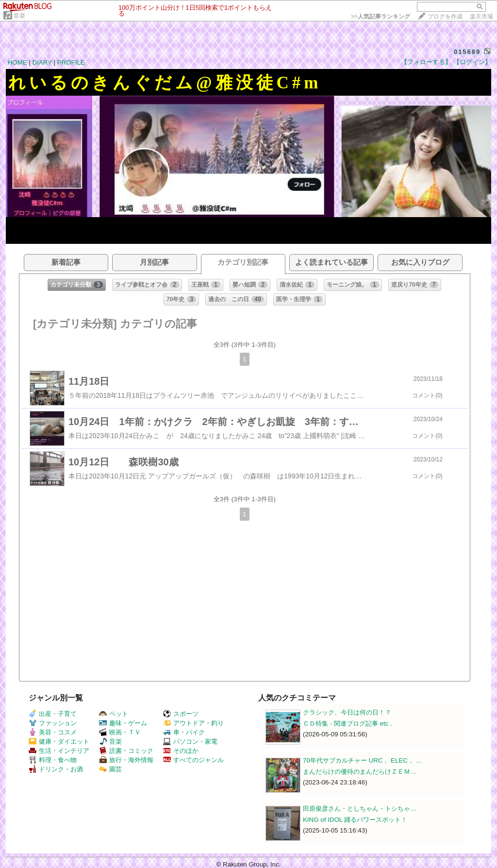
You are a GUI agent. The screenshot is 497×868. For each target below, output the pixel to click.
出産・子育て (53, 714)
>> (381, 17)
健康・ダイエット (59, 741)
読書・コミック (126, 751)
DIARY (42, 62)
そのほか (181, 751)
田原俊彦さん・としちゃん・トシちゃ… (360, 808)
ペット (114, 714)
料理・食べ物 (53, 760)
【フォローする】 (426, 62)
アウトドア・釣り (193, 723)
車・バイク (184, 732)
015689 (467, 52)
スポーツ (181, 714)
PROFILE (71, 62)
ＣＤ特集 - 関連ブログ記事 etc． (349, 723)
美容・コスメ (53, 732)
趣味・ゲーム (123, 723)
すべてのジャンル (193, 760)
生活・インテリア (59, 751)
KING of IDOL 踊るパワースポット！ (355, 820)
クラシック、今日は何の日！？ (347, 712)
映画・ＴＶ (120, 732)
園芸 (110, 769)
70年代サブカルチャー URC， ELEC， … (363, 760)
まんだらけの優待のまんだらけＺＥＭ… (360, 772)
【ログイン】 (472, 62)
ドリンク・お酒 (56, 769)
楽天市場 (481, 17)
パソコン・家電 (190, 741)
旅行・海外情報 (126, 760)
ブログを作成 (445, 17)
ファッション (53, 723)
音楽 (19, 16)
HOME (17, 62)
